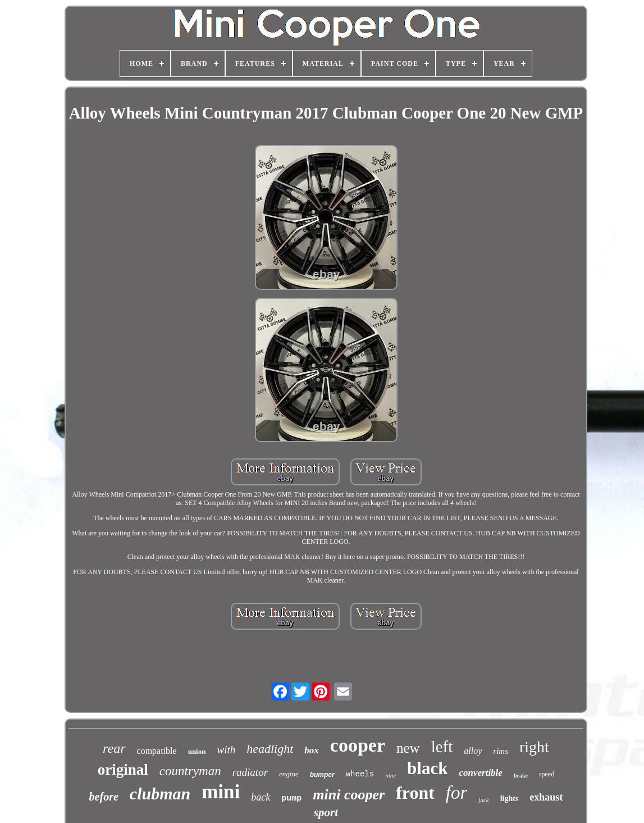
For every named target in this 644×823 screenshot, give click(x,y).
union (197, 751)
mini (221, 792)
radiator (250, 772)
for (457, 793)
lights (510, 799)
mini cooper (349, 795)
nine (390, 775)
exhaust (546, 797)
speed (547, 774)
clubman (160, 794)
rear (114, 748)
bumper (322, 775)
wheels (360, 774)
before (104, 797)
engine (289, 774)
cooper (358, 745)
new (408, 748)
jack (483, 800)
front (415, 793)
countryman (190, 771)
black (427, 768)
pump (291, 799)
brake (521, 776)
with (226, 750)
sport (326, 812)
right (534, 747)
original (123, 770)
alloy (473, 751)
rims (501, 751)
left (442, 747)
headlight (270, 749)
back (261, 797)
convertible (480, 773)
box (312, 750)
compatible (157, 751)
